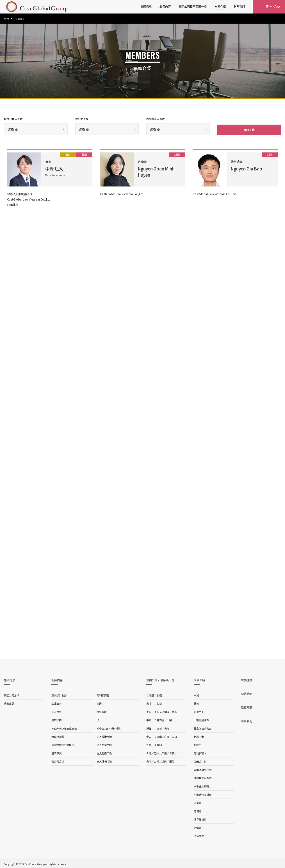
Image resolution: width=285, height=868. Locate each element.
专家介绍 (220, 6)
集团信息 (146, 6)
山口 (174, 736)
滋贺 (159, 727)
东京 (159, 711)
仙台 (159, 702)
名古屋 (160, 719)
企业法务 (56, 702)
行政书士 (199, 736)
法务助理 (199, 835)
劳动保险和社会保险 (63, 744)
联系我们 (239, 6)
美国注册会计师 (203, 769)
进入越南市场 (104, 752)
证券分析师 (200, 818)
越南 (164, 760)
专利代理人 (200, 752)
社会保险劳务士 (203, 727)
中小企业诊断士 (203, 785)
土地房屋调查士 (203, 719)
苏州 (156, 752)
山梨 (169, 719)
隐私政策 (247, 706)
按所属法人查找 (156, 119)
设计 (99, 719)
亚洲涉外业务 (59, 694)
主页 (6, 19)
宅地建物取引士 (203, 793)
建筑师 (198, 810)
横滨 (167, 711)
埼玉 (174, 711)
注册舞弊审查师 (203, 777)
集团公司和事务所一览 (193, 6)
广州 (164, 752)
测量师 (198, 802)
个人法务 (56, 711)
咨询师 (198, 827)
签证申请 (56, 752)
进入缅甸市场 (104, 760)
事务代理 (102, 711)
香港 (149, 760)
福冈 (159, 744)
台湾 (156, 760)
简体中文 (271, 6)
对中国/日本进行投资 (109, 727)
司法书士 (199, 711)
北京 (172, 752)
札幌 (159, 694)
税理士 (198, 744)
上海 (149, 752)
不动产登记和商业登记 (64, 727)
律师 (196, 702)
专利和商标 (103, 694)
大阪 (167, 727)
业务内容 (165, 6)
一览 (196, 694)
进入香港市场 (104, 736)
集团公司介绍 (12, 694)
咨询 (99, 702)
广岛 (167, 736)
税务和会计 (58, 760)
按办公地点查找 (13, 119)
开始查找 (249, 129)
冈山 (159, 736)
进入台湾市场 (104, 744)
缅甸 (172, 760)
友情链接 (247, 679)
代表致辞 (9, 702)
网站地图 (247, 693)
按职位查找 (82, 119)
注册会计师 (200, 760)
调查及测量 (58, 736)
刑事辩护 (56, 719)
